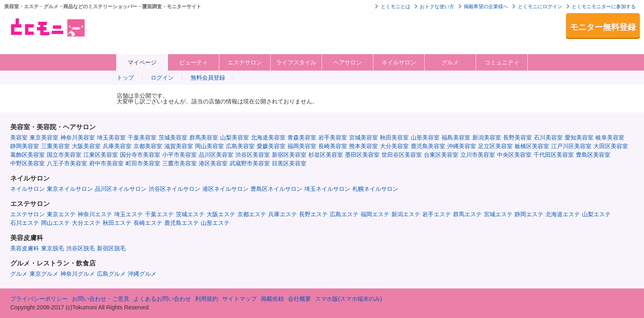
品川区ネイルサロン (121, 189)
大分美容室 (394, 146)
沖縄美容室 (462, 146)
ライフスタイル (296, 62)
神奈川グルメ (78, 274)
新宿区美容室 (289, 155)
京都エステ (252, 214)
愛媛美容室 (271, 146)
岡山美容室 (209, 146)
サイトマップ (239, 299)
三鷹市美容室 (179, 163)
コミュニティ (502, 62)
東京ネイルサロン (70, 189)
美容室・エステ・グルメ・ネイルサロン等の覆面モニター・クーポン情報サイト (47, 27)
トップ (125, 78)
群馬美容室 (204, 137)
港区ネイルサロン (225, 189)
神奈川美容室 (78, 137)
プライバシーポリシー (39, 299)
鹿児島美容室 (428, 146)
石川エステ (25, 223)
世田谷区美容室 (402, 155)
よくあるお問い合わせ (162, 299)
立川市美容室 (478, 155)
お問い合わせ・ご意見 (101, 299)
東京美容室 (44, 137)
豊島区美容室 (593, 155)
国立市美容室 (64, 155)
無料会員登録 (208, 78)
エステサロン (245, 62)
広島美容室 (240, 146)
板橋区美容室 (532, 146)
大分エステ (86, 223)
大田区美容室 (611, 146)
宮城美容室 (363, 137)
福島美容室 (456, 137)
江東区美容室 (101, 155)
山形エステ (215, 223)
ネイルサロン (399, 62)
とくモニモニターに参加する (604, 7)
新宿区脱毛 (111, 248)
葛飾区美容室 (28, 155)
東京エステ (61, 214)
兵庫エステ (283, 214)
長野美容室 (517, 137)
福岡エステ (375, 214)
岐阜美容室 (610, 137)
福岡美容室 (302, 146)
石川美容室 (548, 137)
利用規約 (207, 299)
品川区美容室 (216, 155)
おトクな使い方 (437, 7)
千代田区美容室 (554, 155)
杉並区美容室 (326, 155)
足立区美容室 (495, 146)
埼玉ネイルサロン (327, 189)
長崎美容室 (333, 146)
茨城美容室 (173, 137)
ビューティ (193, 62)
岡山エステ (55, 223)
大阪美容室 (86, 146)
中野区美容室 (28, 163)
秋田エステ (117, 223)
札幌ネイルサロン (375, 189)
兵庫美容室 (117, 146)
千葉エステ (159, 214)
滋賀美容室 (179, 146)
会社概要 (299, 299)
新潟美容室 (487, 137)
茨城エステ (190, 214)
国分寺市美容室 (140, 155)
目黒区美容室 (289, 163)
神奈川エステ (95, 214)
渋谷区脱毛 (80, 248)
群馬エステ (467, 214)
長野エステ (313, 214)
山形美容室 (425, 137)
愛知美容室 (579, 137)
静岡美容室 (25, 146)
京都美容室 (148, 146)
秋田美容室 (394, 137)
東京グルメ (44, 274)
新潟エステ (406, 214)
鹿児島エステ (182, 223)
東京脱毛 (53, 248)
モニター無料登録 (603, 27)
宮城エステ (498, 214)
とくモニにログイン (540, 7)
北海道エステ (563, 214)
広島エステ (344, 214)
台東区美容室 (441, 155)
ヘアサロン (347, 62)
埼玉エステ (129, 214)
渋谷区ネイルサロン (175, 189)
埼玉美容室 (111, 137)
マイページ (142, 62)
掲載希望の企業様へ (486, 7)
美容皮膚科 (25, 248)
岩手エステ (437, 214)
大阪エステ (221, 214)
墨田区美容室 (362, 155)
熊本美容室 (363, 146)
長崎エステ (148, 223)
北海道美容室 (268, 137)
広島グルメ (111, 274)
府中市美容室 (106, 163)
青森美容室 (302, 137)
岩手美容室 (333, 137)
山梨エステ (596, 214)
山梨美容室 (235, 137)
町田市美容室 (143, 163)
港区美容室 (213, 163)
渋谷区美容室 (253, 155)
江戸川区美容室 (571, 146)
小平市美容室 (179, 155)
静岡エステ (529, 214)
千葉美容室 (142, 137)
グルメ (450, 62)
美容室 (19, 137)
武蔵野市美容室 (250, 163)
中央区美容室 (514, 155)
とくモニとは (396, 7)
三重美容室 (55, 146)
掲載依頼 (272, 299)
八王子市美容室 (67, 163)
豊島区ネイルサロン (276, 189)
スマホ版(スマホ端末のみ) (348, 299)
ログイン (162, 78)
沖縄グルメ (142, 274)
